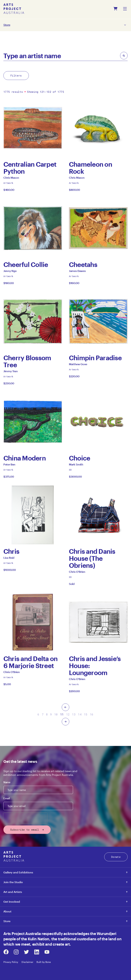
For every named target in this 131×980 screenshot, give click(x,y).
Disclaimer (27, 962)
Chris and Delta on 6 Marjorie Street (30, 662)
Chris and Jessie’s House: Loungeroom (95, 666)
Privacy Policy (11, 962)
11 (62, 714)
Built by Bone (44, 962)
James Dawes (77, 272)
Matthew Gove (78, 365)
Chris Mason (11, 179)
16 (92, 714)
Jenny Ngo (10, 272)
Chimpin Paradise (95, 358)
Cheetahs (83, 264)
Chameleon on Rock (90, 168)
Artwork (8, 183)
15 (86, 714)
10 (56, 714)
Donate (116, 857)
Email (7, 798)
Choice (79, 458)
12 (68, 714)
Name (7, 782)
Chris (11, 551)
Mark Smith (76, 465)
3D (70, 470)
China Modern (25, 458)
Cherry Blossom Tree (27, 361)
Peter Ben (9, 465)
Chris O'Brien (77, 573)
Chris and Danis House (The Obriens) (92, 558)
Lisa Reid (9, 559)
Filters (16, 75)
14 (80, 714)
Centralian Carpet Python (30, 168)
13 (74, 714)
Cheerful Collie (26, 264)
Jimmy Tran (11, 372)
